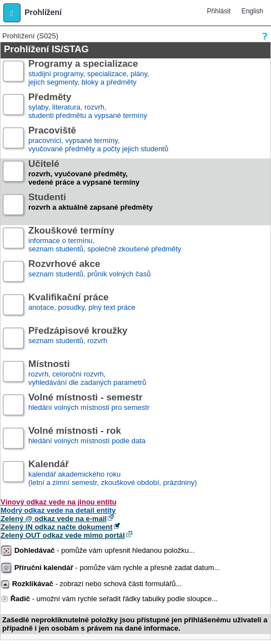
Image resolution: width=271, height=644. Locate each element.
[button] (12, 13)
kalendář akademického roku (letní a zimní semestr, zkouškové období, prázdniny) (112, 474)
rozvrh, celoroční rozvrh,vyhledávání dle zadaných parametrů (87, 373)
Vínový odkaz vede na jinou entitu (59, 502)
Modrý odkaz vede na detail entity (58, 510)
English (252, 11)
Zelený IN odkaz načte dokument (57, 527)
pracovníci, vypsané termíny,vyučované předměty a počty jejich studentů (98, 140)
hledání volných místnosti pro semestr (89, 407)
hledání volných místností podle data (87, 440)
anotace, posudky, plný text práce (82, 307)
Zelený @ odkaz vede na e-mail (54, 519)
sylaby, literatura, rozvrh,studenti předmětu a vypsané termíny (88, 106)
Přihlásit (219, 11)
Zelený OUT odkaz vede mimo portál (63, 535)
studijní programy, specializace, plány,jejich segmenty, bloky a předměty (89, 73)
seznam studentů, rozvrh (78, 340)
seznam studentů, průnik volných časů (89, 273)
